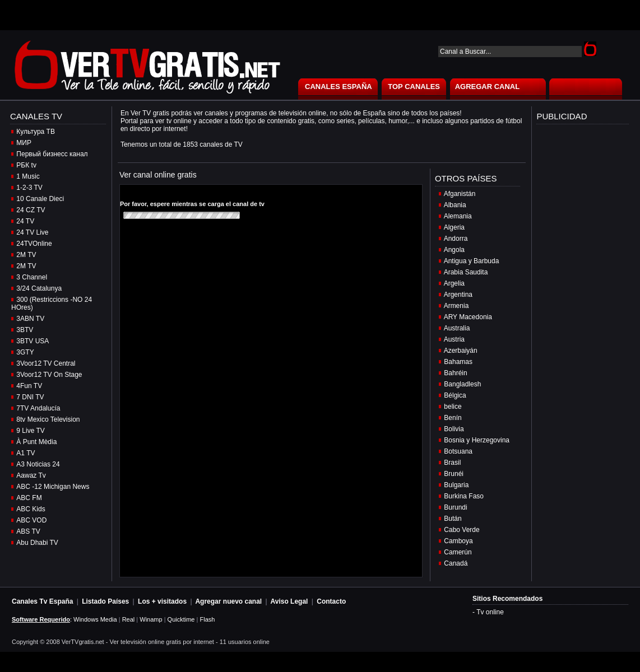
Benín (453, 418)
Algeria (454, 227)
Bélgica (455, 395)
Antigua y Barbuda (472, 261)
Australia (457, 328)
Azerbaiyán (461, 351)
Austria (454, 339)
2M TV (26, 255)
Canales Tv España (42, 601)
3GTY (25, 352)
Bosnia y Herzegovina (477, 440)
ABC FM (29, 498)
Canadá (456, 563)
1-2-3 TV (29, 188)
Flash (207, 619)
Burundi (455, 507)
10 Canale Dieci (40, 199)
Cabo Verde (462, 530)
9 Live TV (30, 431)
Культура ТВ (36, 132)
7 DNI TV (30, 397)
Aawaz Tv (31, 475)
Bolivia (454, 429)
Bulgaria (456, 485)
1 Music (28, 176)
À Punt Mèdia (36, 442)
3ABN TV (30, 319)
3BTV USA (33, 341)
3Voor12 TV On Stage (49, 375)
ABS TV (28, 531)
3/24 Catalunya (39, 288)
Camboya (458, 541)
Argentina (458, 295)
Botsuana (458, 451)
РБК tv (26, 165)
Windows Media (95, 619)
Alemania (458, 216)
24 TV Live (32, 232)
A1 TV (25, 453)
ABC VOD (31, 520)
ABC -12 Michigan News (53, 487)
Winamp (151, 619)
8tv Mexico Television (48, 419)
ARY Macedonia (468, 317)
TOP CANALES (414, 87)
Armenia (456, 306)
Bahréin (455, 373)
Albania (455, 205)
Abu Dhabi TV (37, 543)
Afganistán (460, 194)
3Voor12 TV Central (46, 363)
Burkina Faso (464, 496)
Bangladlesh (462, 384)
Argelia (454, 283)
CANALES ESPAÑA (338, 87)
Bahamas (458, 362)
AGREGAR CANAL (488, 87)
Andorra (456, 239)
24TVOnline (34, 244)
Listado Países (105, 601)
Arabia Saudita (466, 272)
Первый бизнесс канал (52, 154)
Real (129, 619)
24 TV (25, 221)
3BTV (25, 330)
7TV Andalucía (38, 408)
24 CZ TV (31, 210)
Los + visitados (162, 601)
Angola (454, 250)
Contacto (331, 601)
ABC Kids (31, 509)
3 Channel (32, 277)
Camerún (458, 552)
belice (453, 407)
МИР (24, 143)
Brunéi (454, 474)
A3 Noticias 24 (38, 464)
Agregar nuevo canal (228, 601)
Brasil (452, 463)
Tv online (490, 612)
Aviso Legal (289, 601)
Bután (453, 519)
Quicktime (181, 619)
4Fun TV (29, 386)
